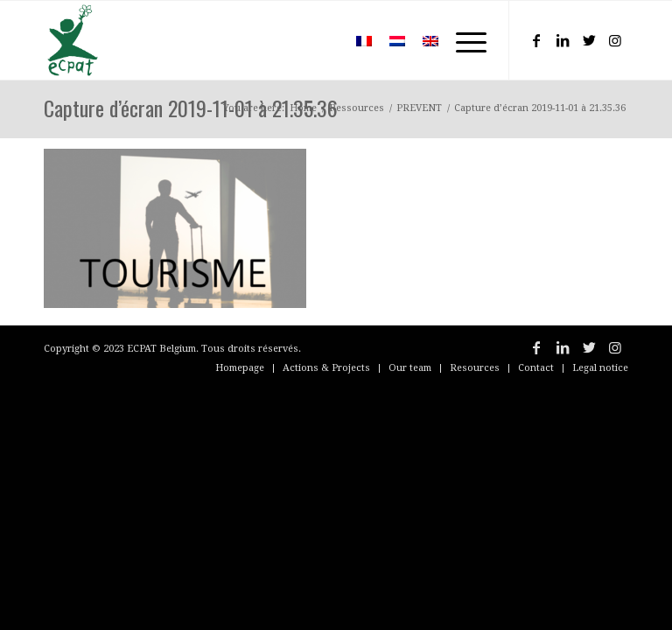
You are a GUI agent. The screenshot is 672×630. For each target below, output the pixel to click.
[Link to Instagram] (615, 40)
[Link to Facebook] (536, 40)
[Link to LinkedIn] (563, 40)
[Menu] (462, 40)
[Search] (322, 40)
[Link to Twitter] (589, 40)
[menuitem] (322, 40)
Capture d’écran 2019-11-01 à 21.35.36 (191, 108)
